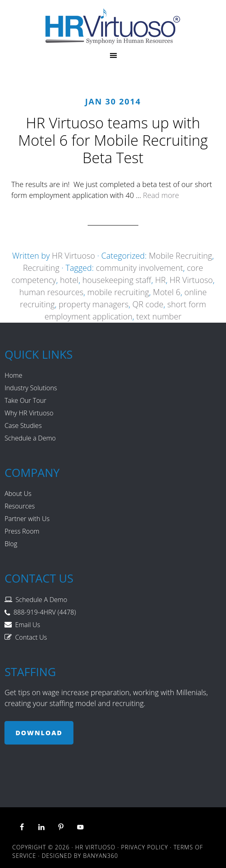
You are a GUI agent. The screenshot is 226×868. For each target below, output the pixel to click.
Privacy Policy (144, 847)
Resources (20, 506)
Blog (11, 544)
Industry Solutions (31, 388)
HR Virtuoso (113, 26)
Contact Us (31, 637)
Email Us (28, 625)
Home (13, 375)
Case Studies (23, 425)
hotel (69, 280)
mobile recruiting (118, 292)
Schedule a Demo (30, 438)
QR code (148, 304)
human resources (51, 292)
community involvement (139, 268)
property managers (93, 304)
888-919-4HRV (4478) (45, 612)
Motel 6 (167, 292)
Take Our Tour (25, 400)
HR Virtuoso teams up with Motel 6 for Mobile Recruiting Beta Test (113, 140)
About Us (18, 494)
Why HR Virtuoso (29, 413)
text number (159, 316)
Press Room (22, 531)
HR (160, 280)
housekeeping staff (117, 280)
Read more (161, 195)
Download (39, 733)
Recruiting (41, 268)
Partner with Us (27, 519)
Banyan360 (101, 856)
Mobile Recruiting (181, 256)
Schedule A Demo (41, 600)
